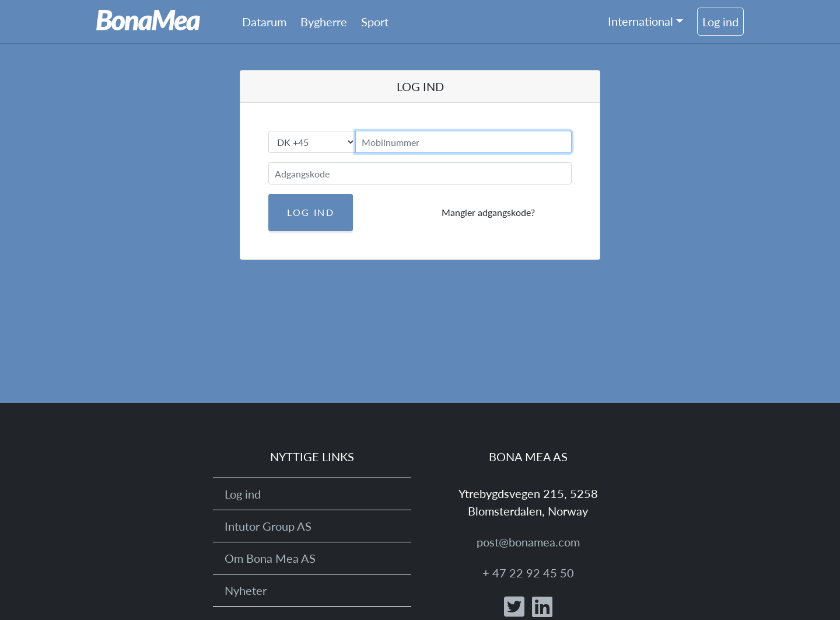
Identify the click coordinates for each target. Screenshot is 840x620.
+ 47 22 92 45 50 (528, 573)
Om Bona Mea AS (270, 558)
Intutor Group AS (268, 526)
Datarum (264, 22)
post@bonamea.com (528, 542)
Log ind (720, 22)
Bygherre (324, 22)
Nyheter (246, 590)
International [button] (640, 21)
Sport (375, 22)
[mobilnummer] (463, 142)
